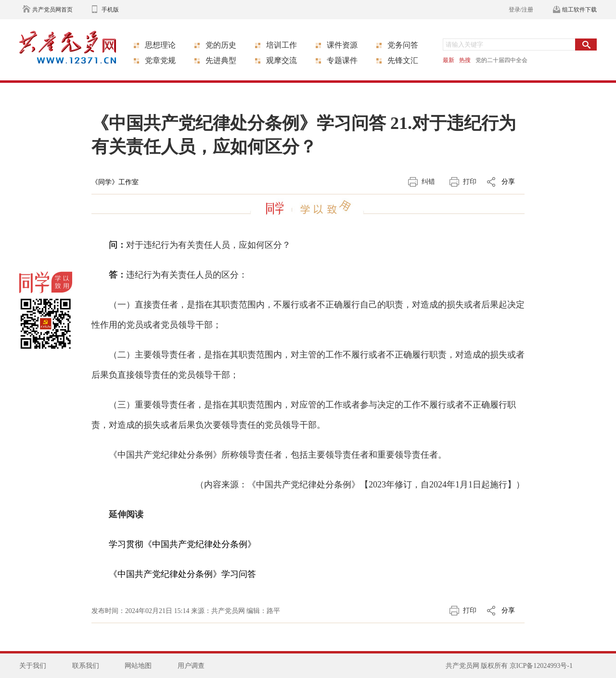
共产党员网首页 (52, 10)
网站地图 (138, 666)
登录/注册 (521, 10)
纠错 (428, 182)
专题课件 (342, 60)
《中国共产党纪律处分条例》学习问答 (182, 574)
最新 (449, 60)
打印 (470, 182)
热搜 (465, 60)
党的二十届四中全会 (501, 60)
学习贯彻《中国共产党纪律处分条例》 (182, 544)
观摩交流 (282, 60)
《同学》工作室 (115, 182)
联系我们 (86, 666)
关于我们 (33, 666)
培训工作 (282, 45)
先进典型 (221, 60)
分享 (508, 182)
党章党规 (160, 60)
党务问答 (403, 45)
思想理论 (160, 45)
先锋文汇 (403, 60)
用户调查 (191, 666)
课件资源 (342, 45)
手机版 (110, 10)
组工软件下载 (579, 10)
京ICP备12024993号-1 (541, 666)
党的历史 (221, 45)
